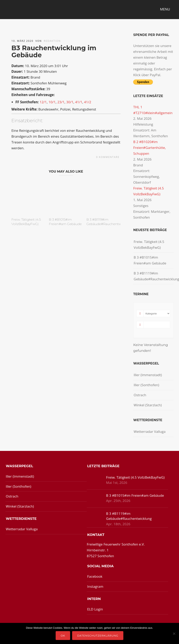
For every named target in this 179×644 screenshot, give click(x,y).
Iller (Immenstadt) (148, 375)
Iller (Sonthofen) (146, 385)
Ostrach (140, 395)
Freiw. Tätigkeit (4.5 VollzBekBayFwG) (149, 245)
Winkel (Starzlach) (148, 405)
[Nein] (174, 634)
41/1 (79, 102)
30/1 (70, 102)
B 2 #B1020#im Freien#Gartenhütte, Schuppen (149, 148)
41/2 (87, 102)
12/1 (43, 102)
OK (63, 636)
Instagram (95, 586)
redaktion (52, 41)
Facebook (95, 576)
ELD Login (95, 609)
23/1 (61, 102)
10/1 (52, 102)
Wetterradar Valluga (150, 432)
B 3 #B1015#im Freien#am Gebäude (150, 260)
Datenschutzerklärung (98, 636)
